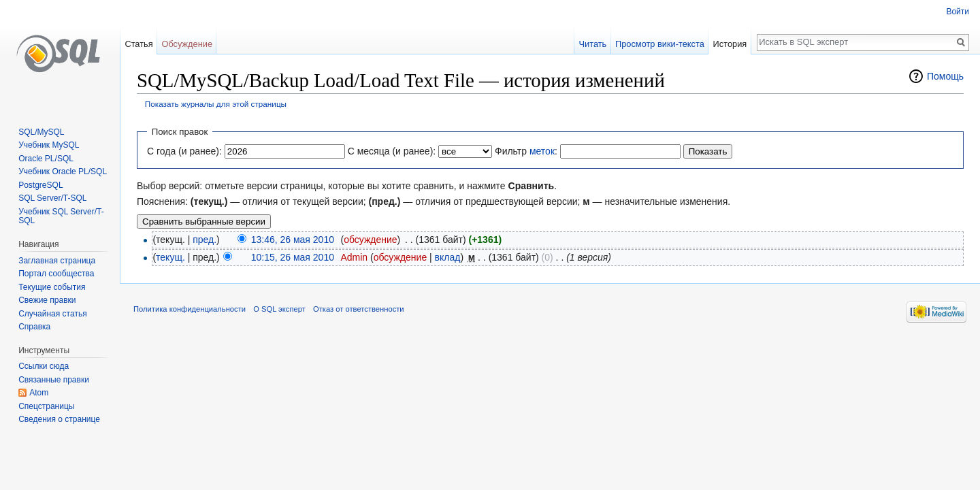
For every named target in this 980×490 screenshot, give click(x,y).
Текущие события (52, 287)
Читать (592, 44)
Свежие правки (47, 300)
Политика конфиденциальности (190, 309)
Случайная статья (52, 314)
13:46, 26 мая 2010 (293, 240)
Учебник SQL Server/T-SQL (61, 216)
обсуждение (370, 240)
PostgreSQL (40, 185)
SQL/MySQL (41, 132)
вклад (448, 257)
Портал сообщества (56, 274)
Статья (138, 44)
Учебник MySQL (49, 145)
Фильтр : (526, 151)
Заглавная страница (57, 261)
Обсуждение (187, 44)
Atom (39, 393)
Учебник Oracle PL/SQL (63, 171)
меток (542, 151)
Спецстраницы (46, 406)
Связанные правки (54, 380)
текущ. (170, 257)
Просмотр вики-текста (660, 44)
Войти (958, 12)
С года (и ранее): (184, 151)
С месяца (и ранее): (392, 151)
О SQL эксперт (279, 309)
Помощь (945, 76)
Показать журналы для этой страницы (216, 104)
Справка (34, 327)
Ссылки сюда (44, 366)
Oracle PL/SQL (46, 159)
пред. (205, 240)
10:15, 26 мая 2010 (293, 257)
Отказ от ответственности (359, 309)
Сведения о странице (59, 419)
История (730, 44)
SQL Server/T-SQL (52, 198)
